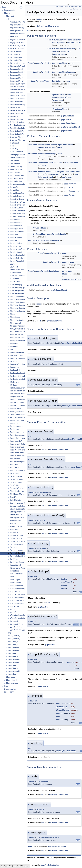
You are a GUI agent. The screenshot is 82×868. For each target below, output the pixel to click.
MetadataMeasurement (19, 326)
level (78, 172)
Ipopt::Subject (66, 131)
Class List (10, 16)
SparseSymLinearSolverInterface (23, 503)
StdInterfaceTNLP (17, 515)
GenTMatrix (15, 161)
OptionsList (15, 367)
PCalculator (15, 382)
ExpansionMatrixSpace (19, 140)
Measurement (15, 323)
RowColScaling (58, 81)
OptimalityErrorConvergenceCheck (23, 364)
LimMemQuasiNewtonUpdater (22, 276)
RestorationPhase (17, 453)
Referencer (14, 423)
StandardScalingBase (18, 509)
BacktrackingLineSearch (19, 46)
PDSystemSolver (16, 397)
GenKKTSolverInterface (19, 158)
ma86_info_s (13, 656)
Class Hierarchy (12, 680)
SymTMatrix (15, 559)
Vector (13, 609)
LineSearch (14, 279)
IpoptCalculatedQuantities (20, 231)
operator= (36, 240)
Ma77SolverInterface (18, 305)
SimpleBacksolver (17, 491)
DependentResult (17, 113)
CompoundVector (17, 81)
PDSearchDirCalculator (19, 394)
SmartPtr (14, 497)
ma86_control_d (14, 648)
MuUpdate (14, 347)
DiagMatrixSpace (17, 119)
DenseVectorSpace (17, 110)
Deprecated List (10, 689)
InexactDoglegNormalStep (20, 193)
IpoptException (16, 237)
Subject (13, 524)
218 (43, 450)
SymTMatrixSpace (17, 562)
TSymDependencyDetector (20, 597)
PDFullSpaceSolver (17, 388)
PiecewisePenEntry (17, 406)
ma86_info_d (13, 654)
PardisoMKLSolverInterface (21, 376)
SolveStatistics (16, 500)
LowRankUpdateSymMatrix (20, 290)
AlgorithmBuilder (17, 25)
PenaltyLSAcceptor (17, 400)
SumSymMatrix (16, 538)
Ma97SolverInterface (18, 311)
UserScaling (15, 606)
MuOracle (14, 344)
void (49, 40)
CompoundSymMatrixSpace (21, 78)
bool (35, 154)
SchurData (14, 465)
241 (43, 534)
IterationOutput (16, 252)
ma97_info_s (13, 668)
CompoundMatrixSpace (19, 72)
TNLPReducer (15, 583)
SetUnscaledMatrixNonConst (63, 49)
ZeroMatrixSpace (17, 624)
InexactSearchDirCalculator (21, 214)
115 (43, 823)
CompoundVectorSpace (19, 84)
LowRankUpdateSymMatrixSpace (23, 293)
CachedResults (16, 51)
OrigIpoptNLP (15, 370)
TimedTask (14, 571)
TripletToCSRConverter (19, 594)
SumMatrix (14, 533)
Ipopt (4, 7)
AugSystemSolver (17, 43)
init (39, 165)
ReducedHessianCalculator (20, 417)
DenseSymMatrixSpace (19, 105)
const (70, 40)
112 (43, 795)
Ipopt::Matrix (66, 120)
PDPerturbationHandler (19, 391)
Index (40, 177)
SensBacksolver (16, 482)
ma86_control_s (14, 651)
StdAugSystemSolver (18, 512)
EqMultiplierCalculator (19, 122)
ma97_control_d (14, 659)
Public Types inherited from (47, 290)
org (9, 633)
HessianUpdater (16, 169)
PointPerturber (16, 409)
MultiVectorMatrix (17, 335)
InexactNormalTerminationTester (23, 205)
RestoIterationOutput (18, 447)
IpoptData (14, 234)
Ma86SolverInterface (18, 308)
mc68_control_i (14, 671)
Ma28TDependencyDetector (21, 299)
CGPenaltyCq (15, 54)
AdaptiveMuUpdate (17, 22)
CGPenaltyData (16, 57)
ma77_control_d (14, 636)
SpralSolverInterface (18, 506)
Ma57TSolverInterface (19, 302)
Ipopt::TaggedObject (69, 123)
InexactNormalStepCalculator (21, 202)
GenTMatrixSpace (17, 164)
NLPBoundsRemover (18, 352)
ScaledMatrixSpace (18, 462)
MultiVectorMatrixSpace (19, 338)
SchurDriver (15, 468)
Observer (14, 361)
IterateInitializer (16, 243)
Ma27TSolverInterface (19, 296)
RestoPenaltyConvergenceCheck (23, 450)
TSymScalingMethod (18, 603)
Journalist (14, 267)
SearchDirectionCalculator (20, 471)
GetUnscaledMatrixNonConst (64, 72)
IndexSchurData (16, 181)
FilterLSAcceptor (16, 152)
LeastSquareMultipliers (19, 270)
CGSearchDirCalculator (19, 66)
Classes (7, 13)
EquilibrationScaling (18, 125)
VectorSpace (15, 612)
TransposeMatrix (17, 586)
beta (46, 147)
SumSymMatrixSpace (18, 541)
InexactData (15, 190)
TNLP (12, 577)
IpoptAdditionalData (18, 223)
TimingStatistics (16, 574)
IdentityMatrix (15, 172)
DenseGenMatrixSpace (19, 96)
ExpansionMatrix (17, 137)
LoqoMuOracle (16, 282)
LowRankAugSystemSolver (20, 285)
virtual (31, 145)
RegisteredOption (17, 429)
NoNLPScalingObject (18, 358)
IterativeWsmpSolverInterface (21, 261)
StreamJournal (16, 521)
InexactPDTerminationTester (21, 211)
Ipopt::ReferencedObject (70, 127)
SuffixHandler (15, 530)
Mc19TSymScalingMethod (20, 320)
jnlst (62, 172)
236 (43, 506)
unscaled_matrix (74, 43)
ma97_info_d (13, 665)
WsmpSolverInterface (18, 618)
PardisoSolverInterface (19, 379)
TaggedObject (15, 565)
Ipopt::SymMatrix (68, 116)
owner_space (58, 100)
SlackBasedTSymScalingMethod (23, 494)
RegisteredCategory (18, 426)
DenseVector (15, 107)
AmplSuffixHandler (17, 34)
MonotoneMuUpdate (18, 332)
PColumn (14, 385)
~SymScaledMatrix (60, 109)
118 (43, 851)
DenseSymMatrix (17, 102)
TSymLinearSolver (17, 600)
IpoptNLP (14, 240)
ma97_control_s (14, 662)
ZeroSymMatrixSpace (18, 630)
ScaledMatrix (15, 459)
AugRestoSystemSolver (19, 40)
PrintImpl (42, 172)
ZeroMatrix (14, 621)
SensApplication (16, 479)
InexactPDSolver (16, 208)
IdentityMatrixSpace (18, 175)
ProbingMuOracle (17, 411)
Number (54, 145)
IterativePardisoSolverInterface (22, 255)
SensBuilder (15, 485)
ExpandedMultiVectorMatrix (21, 131)
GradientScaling (16, 167)
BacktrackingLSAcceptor (20, 48)
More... (42, 22)
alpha (60, 145)
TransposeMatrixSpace (19, 589)
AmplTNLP (14, 37)
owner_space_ (68, 271)
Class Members (12, 683)
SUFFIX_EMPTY (16, 527)
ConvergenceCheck (18, 87)
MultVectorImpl (44, 145)
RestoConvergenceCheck (20, 435)
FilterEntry (14, 149)
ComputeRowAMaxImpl (47, 163)
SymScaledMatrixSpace (19, 556)
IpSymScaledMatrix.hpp (48, 26)
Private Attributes (76, 6)
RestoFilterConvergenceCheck (22, 438)
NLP (12, 350)
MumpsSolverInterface (19, 341)
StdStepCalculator (17, 518)
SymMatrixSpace (17, 550)
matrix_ (65, 253)
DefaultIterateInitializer (19, 90)
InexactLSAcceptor (17, 196)
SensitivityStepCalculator (20, 488)
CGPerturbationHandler (19, 63)
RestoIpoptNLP (16, 441)
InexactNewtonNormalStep (20, 199)
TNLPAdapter (15, 580)
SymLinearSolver (17, 544)
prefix (65, 177)
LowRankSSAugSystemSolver (21, 288)
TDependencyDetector (19, 568)
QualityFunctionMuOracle (20, 414)
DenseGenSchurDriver (19, 99)
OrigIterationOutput (17, 373)
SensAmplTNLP (16, 476)
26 (41, 321)
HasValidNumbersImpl (47, 154)
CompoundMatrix (17, 69)
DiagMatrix (14, 116)
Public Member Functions (62, 6)
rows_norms (69, 163)
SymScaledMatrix (17, 553)
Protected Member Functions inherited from (52, 184)
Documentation (10, 10)
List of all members (76, 9)
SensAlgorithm (16, 473)
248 (43, 562)
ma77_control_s (14, 639)
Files (6, 686)
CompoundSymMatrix (18, 75)
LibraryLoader (15, 273)
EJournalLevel (70, 172)
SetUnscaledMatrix (60, 40)
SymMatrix (14, 547)
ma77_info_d (13, 642)
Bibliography (9, 692)
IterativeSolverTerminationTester (23, 258)
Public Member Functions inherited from (51, 116)
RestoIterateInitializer (18, 444)
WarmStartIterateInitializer (20, 615)
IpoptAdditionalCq (17, 220)
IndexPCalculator (17, 178)
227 (43, 478)
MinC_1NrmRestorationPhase (21, 329)
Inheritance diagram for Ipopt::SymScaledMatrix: (46, 30)
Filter (12, 146)
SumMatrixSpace (17, 535)
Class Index (11, 677)
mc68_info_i (13, 674)
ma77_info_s (13, 645)
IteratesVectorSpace (18, 249)
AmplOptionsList (17, 31)
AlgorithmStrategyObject (20, 28)
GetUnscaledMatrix (60, 63)
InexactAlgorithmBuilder (19, 184)
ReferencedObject (17, 420)
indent (45, 177)
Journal (13, 264)
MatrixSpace (15, 317)
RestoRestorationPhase (19, 456)
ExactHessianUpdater (18, 128)
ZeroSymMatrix (16, 627)
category (56, 174)
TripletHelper (15, 592)
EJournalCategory (45, 174)
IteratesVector (16, 246)
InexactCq (14, 187)
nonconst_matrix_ (69, 262)
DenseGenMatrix (16, 93)
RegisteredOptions (17, 432)
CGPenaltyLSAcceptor (19, 60)
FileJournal (14, 143)
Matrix (13, 314)
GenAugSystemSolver (18, 155)
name (76, 174)
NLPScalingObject (17, 355)
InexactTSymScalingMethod (21, 217)
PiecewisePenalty (17, 403)
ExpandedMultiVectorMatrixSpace (23, 134)
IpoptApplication (16, 228)
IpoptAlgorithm (16, 226)
